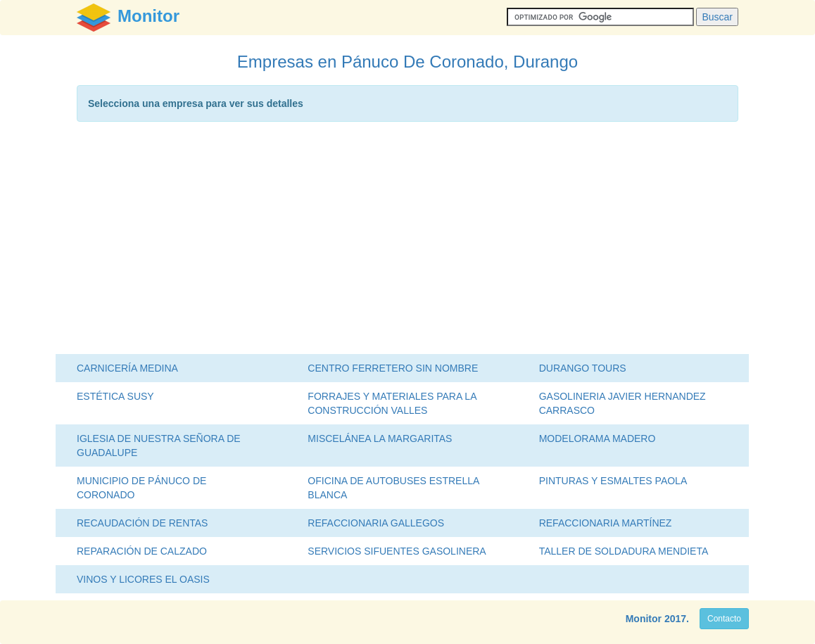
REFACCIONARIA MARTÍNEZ (606, 523)
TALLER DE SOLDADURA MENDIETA (624, 551)
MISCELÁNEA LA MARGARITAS (380, 438)
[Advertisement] (407, 241)
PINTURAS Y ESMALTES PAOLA (613, 481)
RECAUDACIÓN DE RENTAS (142, 523)
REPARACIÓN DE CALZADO (142, 551)
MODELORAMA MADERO (598, 438)
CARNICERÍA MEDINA (127, 368)
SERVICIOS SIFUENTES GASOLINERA (397, 551)
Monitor (644, 619)
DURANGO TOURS (583, 368)
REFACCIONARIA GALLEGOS (376, 523)
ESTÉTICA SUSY (115, 396)
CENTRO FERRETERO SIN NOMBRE (393, 368)
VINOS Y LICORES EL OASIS (143, 579)
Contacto (724, 619)
